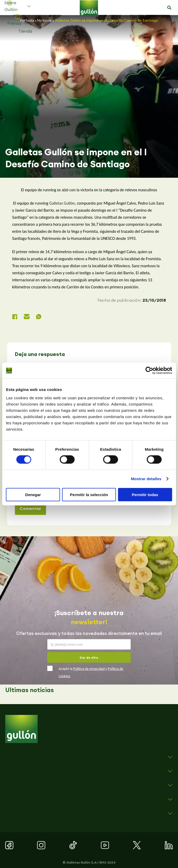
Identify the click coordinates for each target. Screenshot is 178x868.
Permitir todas (145, 494)
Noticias (44, 20)
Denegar (33, 494)
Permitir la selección (89, 494)
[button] (169, 8)
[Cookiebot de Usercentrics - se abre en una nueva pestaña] (149, 371)
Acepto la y (91, 672)
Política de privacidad (89, 669)
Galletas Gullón (62, 203)
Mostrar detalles (146, 479)
